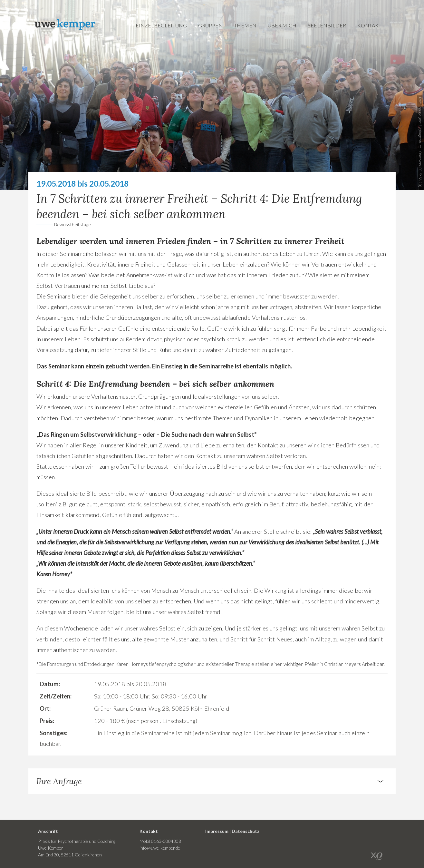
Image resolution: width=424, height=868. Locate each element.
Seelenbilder (327, 25)
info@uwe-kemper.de (160, 848)
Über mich (282, 25)
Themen (245, 25)
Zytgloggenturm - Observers (420, 145)
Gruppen (210, 25)
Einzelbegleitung (161, 25)
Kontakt (369, 25)
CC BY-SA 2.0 (420, 177)
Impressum (217, 831)
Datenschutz (246, 831)
